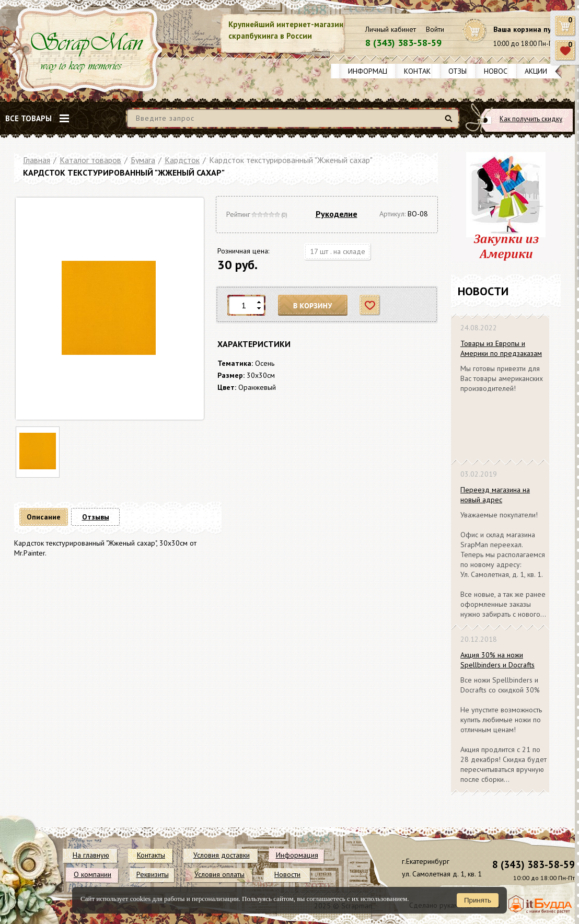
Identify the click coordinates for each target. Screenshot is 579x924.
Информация (372, 71)
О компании (92, 874)
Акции (536, 71)
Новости (500, 71)
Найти (450, 123)
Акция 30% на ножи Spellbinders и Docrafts (497, 660)
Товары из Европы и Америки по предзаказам (501, 348)
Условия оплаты (219, 874)
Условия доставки (222, 855)
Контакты (422, 71)
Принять (478, 900)
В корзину (313, 305)
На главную (91, 855)
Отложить (370, 305)
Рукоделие (337, 214)
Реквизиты (153, 874)
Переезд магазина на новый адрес (495, 495)
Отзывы (462, 71)
